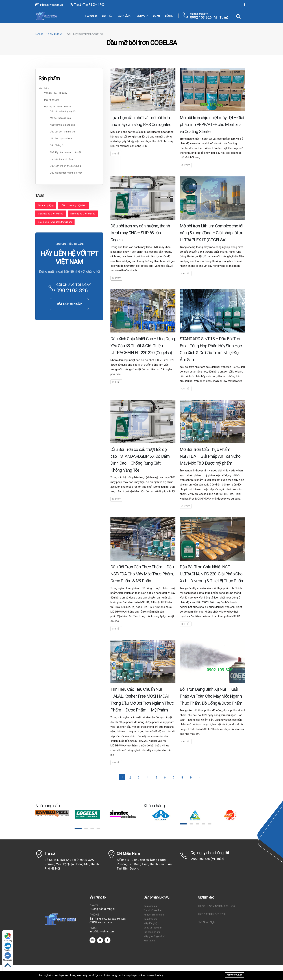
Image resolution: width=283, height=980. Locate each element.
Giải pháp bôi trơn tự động (51, 214)
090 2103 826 (72, 291)
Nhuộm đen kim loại (154, 915)
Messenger (8, 957)
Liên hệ (169, 16)
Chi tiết (116, 154)
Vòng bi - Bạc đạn (153, 928)
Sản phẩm (125, 16)
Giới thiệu (107, 16)
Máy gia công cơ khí (154, 936)
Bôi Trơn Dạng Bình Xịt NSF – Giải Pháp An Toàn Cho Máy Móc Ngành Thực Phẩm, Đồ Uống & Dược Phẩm (211, 696)
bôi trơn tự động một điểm (74, 205)
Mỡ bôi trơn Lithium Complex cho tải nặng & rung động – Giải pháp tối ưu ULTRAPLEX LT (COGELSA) (212, 233)
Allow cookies (235, 975)
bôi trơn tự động (46, 205)
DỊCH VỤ (142, 16)
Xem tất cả (149, 941)
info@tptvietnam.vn (49, 5)
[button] (78, 829)
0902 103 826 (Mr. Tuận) (209, 17)
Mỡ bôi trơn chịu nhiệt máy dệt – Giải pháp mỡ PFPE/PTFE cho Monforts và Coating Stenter (212, 125)
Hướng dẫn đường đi (102, 909)
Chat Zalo (8, 947)
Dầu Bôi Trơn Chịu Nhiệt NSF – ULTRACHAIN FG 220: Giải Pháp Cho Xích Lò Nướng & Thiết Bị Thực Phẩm (212, 574)
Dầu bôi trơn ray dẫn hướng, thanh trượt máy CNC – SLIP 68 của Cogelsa (140, 233)
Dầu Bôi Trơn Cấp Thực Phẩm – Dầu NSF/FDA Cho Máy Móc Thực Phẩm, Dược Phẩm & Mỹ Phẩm (142, 574)
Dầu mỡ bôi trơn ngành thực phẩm (55, 222)
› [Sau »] (199, 778)
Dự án (156, 16)
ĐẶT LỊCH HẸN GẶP (69, 304)
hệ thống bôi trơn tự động (83, 214)
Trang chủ (91, 16)
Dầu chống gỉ (151, 906)
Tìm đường (8, 937)
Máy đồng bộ (150, 923)
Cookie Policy (154, 975)
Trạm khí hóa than (153, 910)
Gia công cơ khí (152, 932)
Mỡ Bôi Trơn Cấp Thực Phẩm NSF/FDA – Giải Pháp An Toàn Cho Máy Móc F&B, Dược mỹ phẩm (210, 456)
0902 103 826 (105, 923)
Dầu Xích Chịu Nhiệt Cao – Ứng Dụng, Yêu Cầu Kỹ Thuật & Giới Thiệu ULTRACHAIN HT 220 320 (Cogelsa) (143, 346)
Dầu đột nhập (151, 919)
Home (39, 34)
